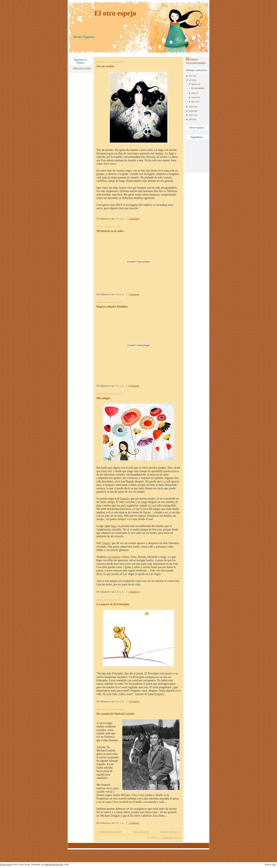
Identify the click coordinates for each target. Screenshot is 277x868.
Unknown (194, 59)
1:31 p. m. (120, 219)
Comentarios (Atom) (171, 838)
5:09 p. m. (120, 294)
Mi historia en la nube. (110, 231)
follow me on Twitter (82, 68)
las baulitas (114, 557)
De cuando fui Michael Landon (115, 714)
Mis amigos (103, 398)
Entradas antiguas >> (170, 832)
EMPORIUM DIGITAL (54, 864)
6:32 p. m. (120, 702)
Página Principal (141, 832)
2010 (191, 80)
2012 (191, 76)
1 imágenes (134, 219)
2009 (191, 107)
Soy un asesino (105, 66)
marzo (194, 97)
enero (194, 102)
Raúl (114, 526)
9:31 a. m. (120, 386)
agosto (194, 84)
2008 (191, 111)
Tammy (106, 543)
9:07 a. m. (120, 823)
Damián (125, 499)
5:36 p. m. (120, 592)
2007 (191, 115)
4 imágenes (134, 294)
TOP (274, 864)
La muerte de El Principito (113, 604)
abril (193, 93)
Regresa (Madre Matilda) (112, 307)
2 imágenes (134, 592)
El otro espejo (115, 13)
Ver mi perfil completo (196, 63)
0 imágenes (134, 386)
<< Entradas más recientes (109, 832)
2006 (191, 119)
